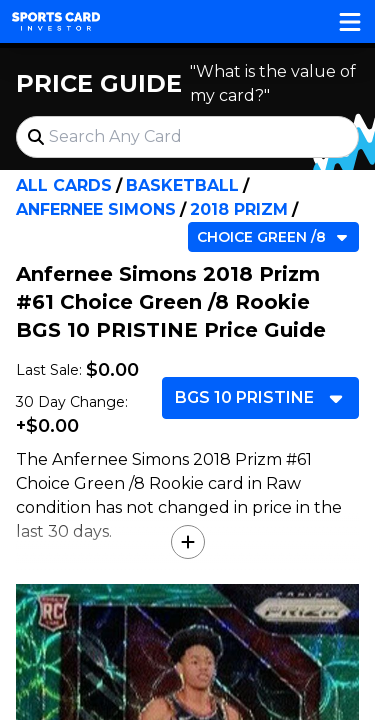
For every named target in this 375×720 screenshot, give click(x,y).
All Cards (64, 185)
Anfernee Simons (96, 209)
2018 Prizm (239, 209)
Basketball (182, 185)
